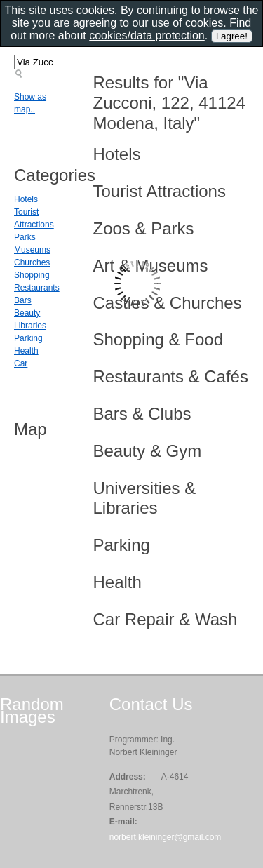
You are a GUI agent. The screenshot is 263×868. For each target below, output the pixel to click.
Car (21, 363)
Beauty (27, 313)
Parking (28, 338)
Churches (32, 262)
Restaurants (37, 288)
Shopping (32, 275)
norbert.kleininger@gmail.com (166, 837)
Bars (23, 300)
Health (26, 351)
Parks (25, 237)
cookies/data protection (147, 35)
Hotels (26, 199)
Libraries (30, 326)
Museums (32, 250)
